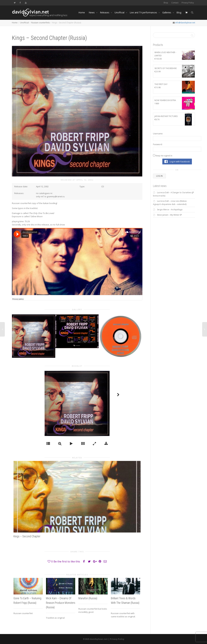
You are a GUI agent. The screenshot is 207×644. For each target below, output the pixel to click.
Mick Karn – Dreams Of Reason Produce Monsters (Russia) (61, 603)
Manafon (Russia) (88, 598)
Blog (179, 12)
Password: (158, 144)
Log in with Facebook (177, 162)
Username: (158, 134)
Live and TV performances (144, 12)
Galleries (167, 12)
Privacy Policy (188, 3)
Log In (159, 176)
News (92, 12)
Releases (105, 12)
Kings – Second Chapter (27, 536)
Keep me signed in (164, 156)
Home (82, 12)
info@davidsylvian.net (185, 23)
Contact (175, 3)
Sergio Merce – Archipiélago (170, 210)
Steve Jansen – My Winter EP (169, 215)
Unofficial (120, 12)
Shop (166, 3)
